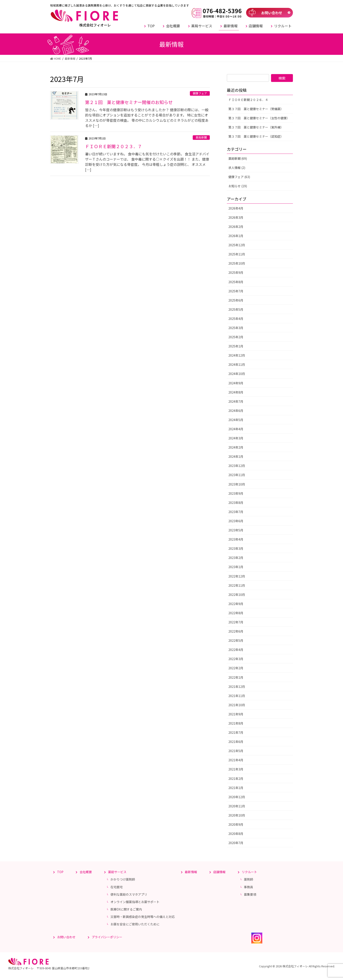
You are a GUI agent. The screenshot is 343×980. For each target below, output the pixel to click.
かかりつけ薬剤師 (123, 879)
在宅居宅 (117, 887)
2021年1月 (236, 788)
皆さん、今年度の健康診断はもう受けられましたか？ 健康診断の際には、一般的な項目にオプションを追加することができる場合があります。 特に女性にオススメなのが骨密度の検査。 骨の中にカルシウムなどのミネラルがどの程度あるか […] (147, 118)
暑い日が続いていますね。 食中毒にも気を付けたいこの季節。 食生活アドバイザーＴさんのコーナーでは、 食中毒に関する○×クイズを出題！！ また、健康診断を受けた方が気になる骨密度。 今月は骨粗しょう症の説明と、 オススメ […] (147, 162)
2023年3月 (236, 548)
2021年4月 (236, 760)
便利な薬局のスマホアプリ (129, 894)
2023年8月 (236, 503)
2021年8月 (236, 723)
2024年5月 (236, 420)
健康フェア (200, 93)
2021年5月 (236, 751)
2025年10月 (237, 263)
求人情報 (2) (237, 168)
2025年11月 (237, 254)
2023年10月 (237, 484)
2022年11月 (237, 585)
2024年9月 (236, 383)
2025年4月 (236, 319)
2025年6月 (236, 300)
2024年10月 (237, 374)
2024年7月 (236, 401)
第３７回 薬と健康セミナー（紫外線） (256, 127)
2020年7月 (236, 843)
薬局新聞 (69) (238, 158)
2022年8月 (236, 613)
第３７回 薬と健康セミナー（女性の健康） (259, 118)
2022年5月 (236, 640)
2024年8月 (236, 392)
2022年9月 (236, 604)
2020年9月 (236, 824)
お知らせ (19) (238, 186)
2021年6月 (236, 742)
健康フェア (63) (239, 177)
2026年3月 (236, 217)
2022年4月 (236, 650)
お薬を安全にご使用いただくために (135, 924)
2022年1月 (236, 677)
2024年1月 (236, 456)
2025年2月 (236, 337)
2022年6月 (236, 631)
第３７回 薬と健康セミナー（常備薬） (256, 109)
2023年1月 (236, 567)
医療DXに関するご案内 (126, 909)
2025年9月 (236, 272)
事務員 (248, 887)
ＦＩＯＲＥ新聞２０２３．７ (114, 146)
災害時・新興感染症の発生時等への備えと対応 (143, 917)
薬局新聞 (201, 137)
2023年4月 (236, 539)
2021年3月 (236, 769)
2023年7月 (236, 512)
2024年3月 (236, 438)
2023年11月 (237, 475)
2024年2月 (236, 447)
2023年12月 (237, 466)
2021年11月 (237, 696)
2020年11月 (237, 806)
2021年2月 (236, 779)
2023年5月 (236, 530)
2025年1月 (236, 346)
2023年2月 (236, 558)
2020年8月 (236, 834)
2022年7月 (236, 622)
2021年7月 (236, 732)
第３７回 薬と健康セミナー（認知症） (256, 136)
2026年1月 (236, 236)
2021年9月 (236, 714)
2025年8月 (236, 282)
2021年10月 (237, 705)
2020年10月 (237, 815)
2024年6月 (236, 411)
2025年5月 (236, 309)
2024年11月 (237, 364)
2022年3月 (236, 659)
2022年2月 (236, 668)
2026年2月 (236, 227)
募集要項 (250, 894)
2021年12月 (237, 687)
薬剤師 (248, 879)
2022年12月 (237, 576)
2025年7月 (236, 291)
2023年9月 (236, 493)
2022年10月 (237, 595)
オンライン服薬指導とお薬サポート (135, 902)
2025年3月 (236, 328)
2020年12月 (237, 797)
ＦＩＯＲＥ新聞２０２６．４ (248, 100)
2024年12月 (237, 355)
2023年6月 (236, 521)
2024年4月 (236, 429)
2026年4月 (236, 208)
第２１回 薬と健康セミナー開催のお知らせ (129, 102)
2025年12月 (237, 245)
